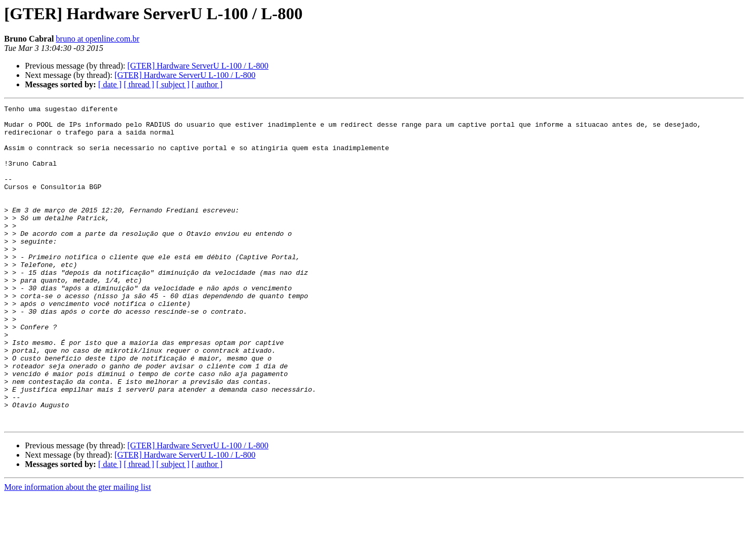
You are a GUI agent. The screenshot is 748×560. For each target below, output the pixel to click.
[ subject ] (173, 84)
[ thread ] (139, 84)
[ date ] (110, 84)
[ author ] (207, 84)
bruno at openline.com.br (98, 39)
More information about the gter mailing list (78, 551)
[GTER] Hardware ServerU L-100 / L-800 (198, 66)
